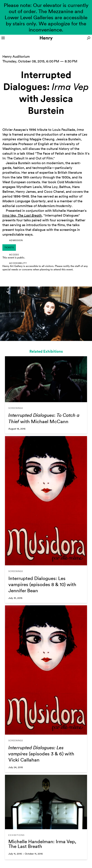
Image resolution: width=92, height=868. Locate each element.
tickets (9, 248)
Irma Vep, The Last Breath (22, 215)
